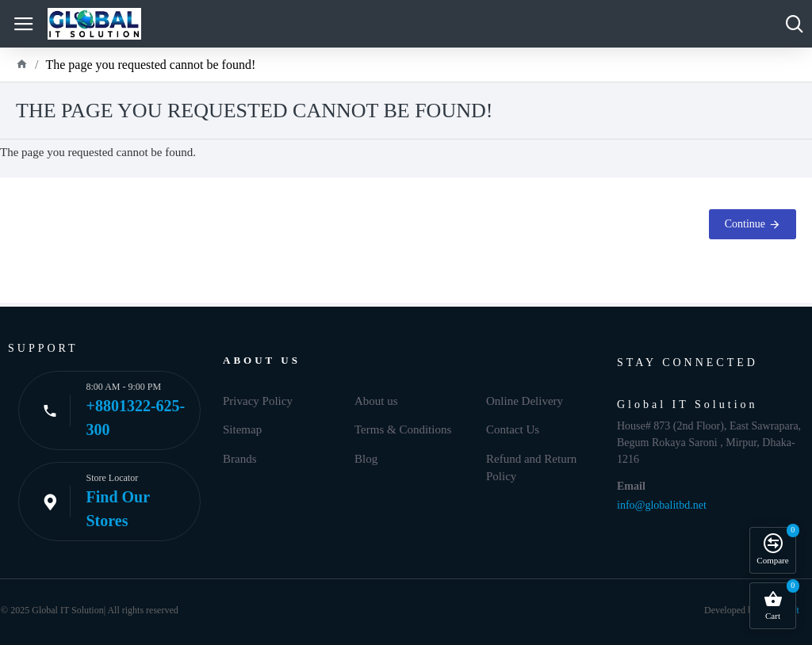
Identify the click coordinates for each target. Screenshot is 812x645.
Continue (745, 224)
